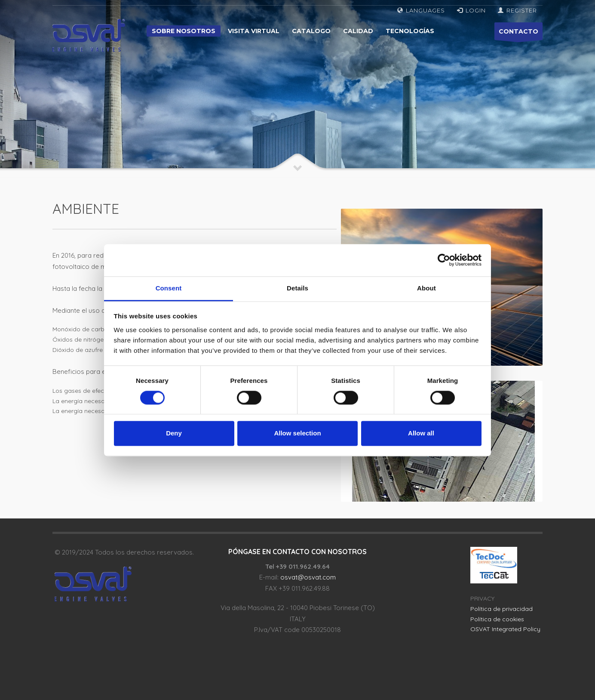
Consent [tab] (169, 288)
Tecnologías (410, 31)
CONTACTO (518, 34)
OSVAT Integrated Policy (505, 629)
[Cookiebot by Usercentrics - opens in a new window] (444, 260)
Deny (174, 433)
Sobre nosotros (184, 31)
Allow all (421, 433)
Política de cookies (497, 619)
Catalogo (311, 31)
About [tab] (426, 288)
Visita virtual (254, 31)
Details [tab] (297, 288)
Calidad (358, 31)
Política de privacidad (501, 609)
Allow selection (297, 433)
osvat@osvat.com (308, 577)
